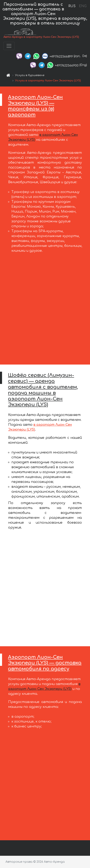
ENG (83, 6)
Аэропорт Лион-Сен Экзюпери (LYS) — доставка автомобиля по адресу (45, 663)
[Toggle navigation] (9, 46)
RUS (72, 6)
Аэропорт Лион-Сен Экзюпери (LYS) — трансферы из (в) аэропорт (35, 106)
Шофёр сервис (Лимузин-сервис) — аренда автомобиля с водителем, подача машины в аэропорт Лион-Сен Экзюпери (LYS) (43, 390)
